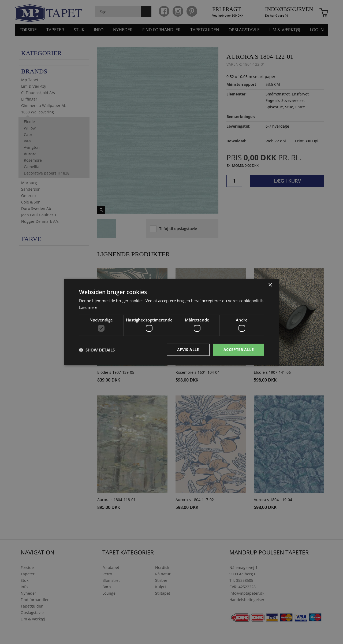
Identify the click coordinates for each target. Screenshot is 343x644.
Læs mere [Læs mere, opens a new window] (88, 307)
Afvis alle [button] (188, 349)
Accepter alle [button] (239, 349)
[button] (97, 350)
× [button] (270, 285)
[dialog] (171, 322)
